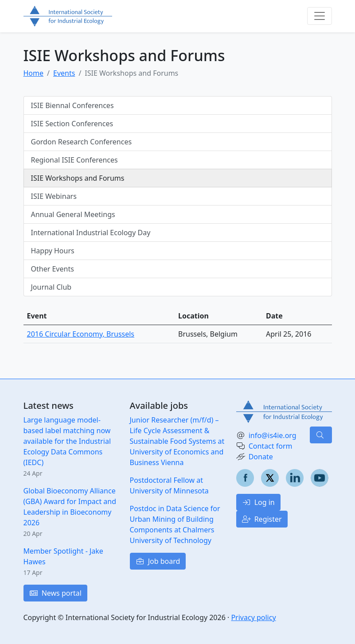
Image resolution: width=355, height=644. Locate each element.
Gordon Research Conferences (82, 142)
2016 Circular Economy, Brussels (81, 334)
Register (262, 519)
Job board (158, 561)
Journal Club (51, 287)
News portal (55, 593)
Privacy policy (253, 617)
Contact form (271, 446)
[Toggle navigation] (320, 16)
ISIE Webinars (54, 196)
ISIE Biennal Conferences (72, 105)
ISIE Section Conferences (72, 124)
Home (34, 73)
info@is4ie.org (273, 435)
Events (64, 73)
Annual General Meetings (73, 214)
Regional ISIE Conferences (74, 160)
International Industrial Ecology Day (91, 233)
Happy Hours (53, 251)
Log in (258, 502)
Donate (261, 457)
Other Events (53, 269)
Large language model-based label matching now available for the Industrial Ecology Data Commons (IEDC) (67, 441)
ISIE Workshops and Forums (78, 178)
